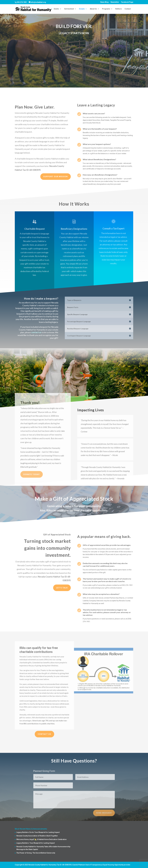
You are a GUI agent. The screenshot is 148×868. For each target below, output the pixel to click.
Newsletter (115, 2)
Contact (128, 9)
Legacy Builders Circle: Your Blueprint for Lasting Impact (38, 832)
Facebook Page (127, 2)
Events (56, 9)
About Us (93, 9)
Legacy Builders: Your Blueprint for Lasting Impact (36, 843)
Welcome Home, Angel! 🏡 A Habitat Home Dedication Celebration (41, 839)
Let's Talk (62, 588)
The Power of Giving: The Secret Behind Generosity (36, 853)
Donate (82, 9)
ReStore (119, 9)
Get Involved (69, 9)
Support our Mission (56, 177)
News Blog (104, 2)
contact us (36, 332)
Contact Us (44, 734)
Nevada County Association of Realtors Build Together (37, 836)
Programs (106, 9)
